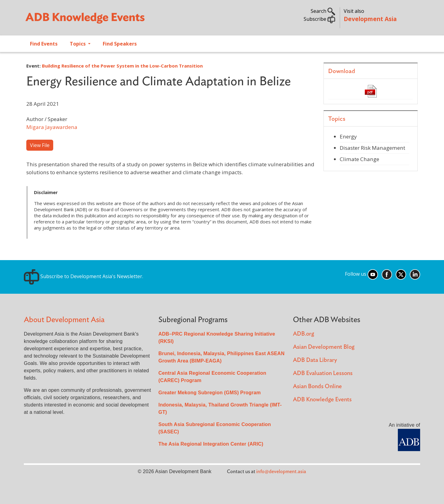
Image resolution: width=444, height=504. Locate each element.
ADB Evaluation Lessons (323, 373)
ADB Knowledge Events (322, 400)
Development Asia (370, 19)
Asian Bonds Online (317, 386)
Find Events (44, 44)
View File (40, 145)
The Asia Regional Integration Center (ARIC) (211, 444)
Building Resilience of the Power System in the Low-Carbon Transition (122, 66)
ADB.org (303, 334)
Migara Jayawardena (52, 127)
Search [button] (323, 11)
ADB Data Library (315, 360)
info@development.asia (281, 472)
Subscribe (319, 19)
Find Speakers (120, 44)
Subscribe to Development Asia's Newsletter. (83, 276)
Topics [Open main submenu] (78, 44)
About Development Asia (64, 320)
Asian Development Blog (324, 347)
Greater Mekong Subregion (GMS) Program (210, 393)
